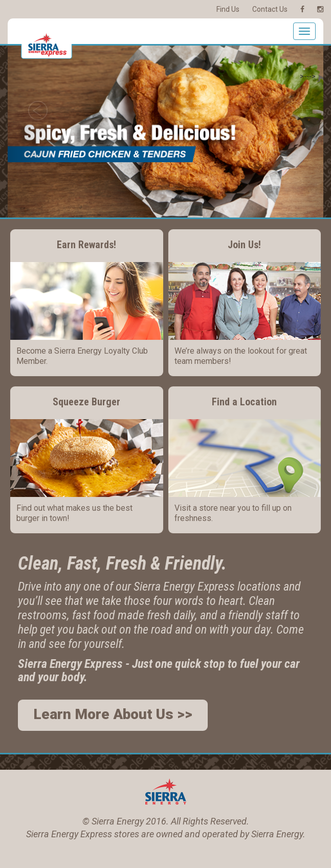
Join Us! (244, 245)
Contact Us (270, 9)
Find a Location (244, 402)
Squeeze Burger (86, 402)
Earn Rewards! (86, 245)
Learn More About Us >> (113, 714)
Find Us (228, 9)
